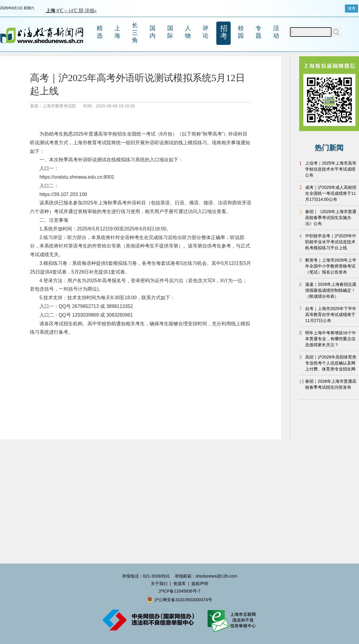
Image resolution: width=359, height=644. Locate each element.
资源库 (180, 584)
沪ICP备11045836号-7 (180, 591)
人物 (188, 32)
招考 (224, 32)
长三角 (135, 33)
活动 (276, 32)
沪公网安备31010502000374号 (180, 600)
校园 (241, 32)
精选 (100, 32)
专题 (258, 32)
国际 (170, 32)
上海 (117, 32)
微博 (352, 8)
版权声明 (200, 584)
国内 (153, 32)
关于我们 (159, 584)
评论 (206, 32)
